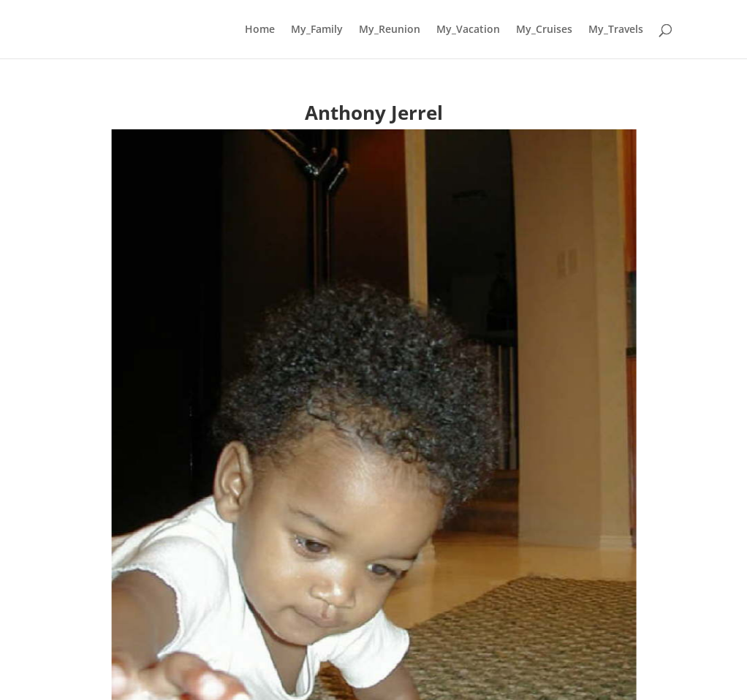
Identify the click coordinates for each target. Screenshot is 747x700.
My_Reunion (390, 30)
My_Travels (616, 30)
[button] (23, 479)
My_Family (317, 30)
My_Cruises (544, 30)
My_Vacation (468, 30)
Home (260, 30)
